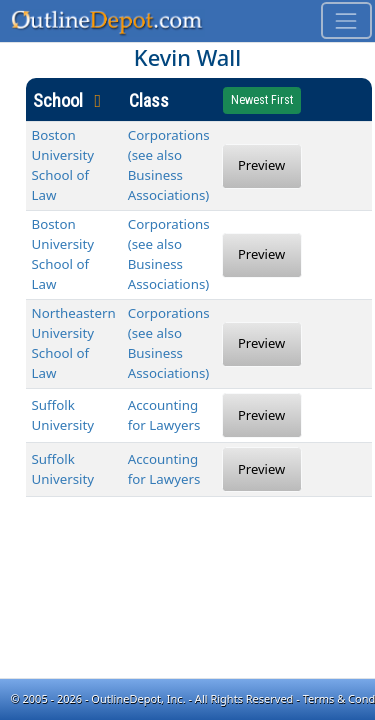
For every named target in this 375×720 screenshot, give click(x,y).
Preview (261, 165)
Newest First (262, 100)
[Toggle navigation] (346, 20)
